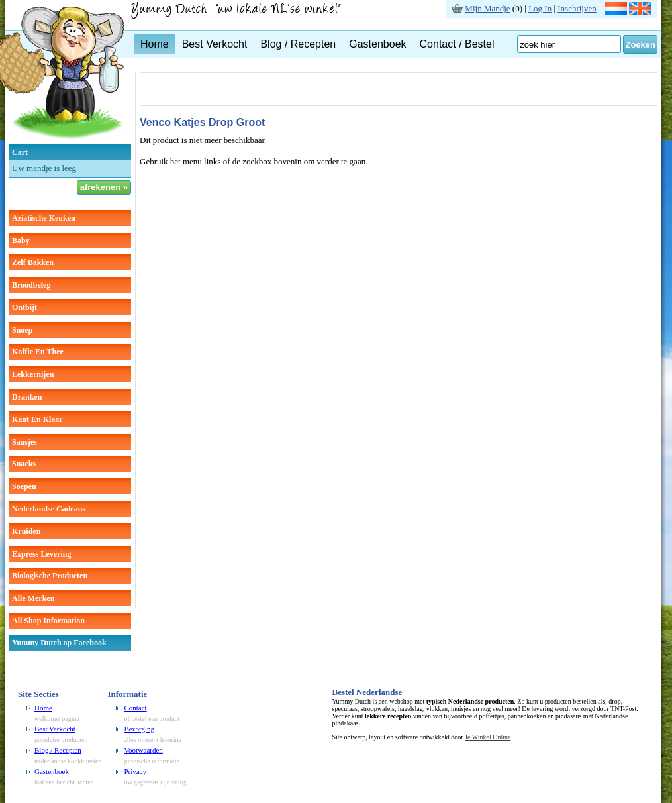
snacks (24, 464)
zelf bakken (33, 262)
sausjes (24, 442)
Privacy (135, 771)
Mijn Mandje (487, 8)
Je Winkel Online (488, 737)
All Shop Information (48, 621)
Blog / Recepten (298, 44)
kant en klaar (37, 419)
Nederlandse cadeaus (49, 509)
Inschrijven (577, 8)
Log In (540, 8)
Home (155, 44)
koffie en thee (38, 352)
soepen (24, 486)
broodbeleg (31, 285)
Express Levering (41, 554)
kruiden (26, 531)
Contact (135, 708)
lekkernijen (33, 374)
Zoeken (640, 45)
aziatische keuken (44, 218)
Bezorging (139, 729)
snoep (22, 330)
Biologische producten (50, 576)
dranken (27, 397)
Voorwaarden (143, 750)
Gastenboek (377, 44)
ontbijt (24, 307)
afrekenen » (104, 187)
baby (21, 241)
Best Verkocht (215, 44)
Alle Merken (33, 598)
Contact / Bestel (457, 44)
